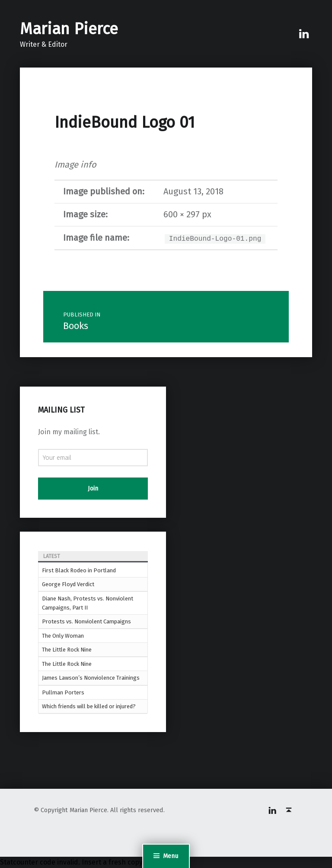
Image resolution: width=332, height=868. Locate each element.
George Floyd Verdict (68, 584)
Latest (52, 556)
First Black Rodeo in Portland (79, 570)
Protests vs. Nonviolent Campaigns (86, 621)
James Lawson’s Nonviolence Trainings (91, 678)
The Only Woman (63, 636)
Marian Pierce (69, 29)
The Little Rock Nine (67, 650)
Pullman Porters (63, 692)
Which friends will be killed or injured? (89, 706)
